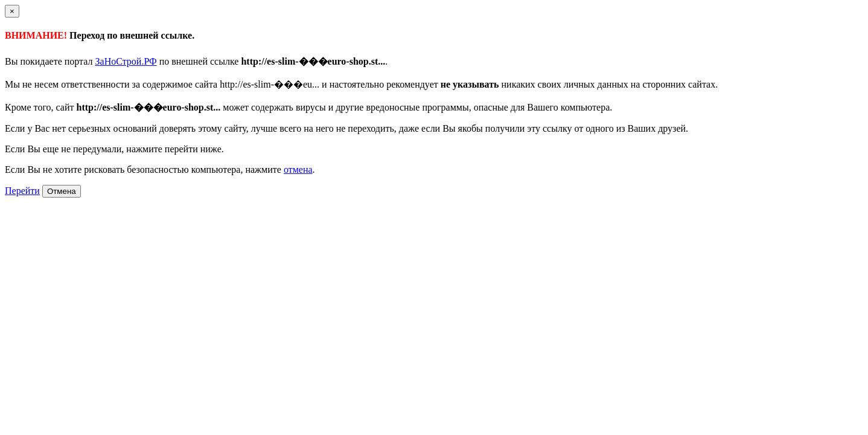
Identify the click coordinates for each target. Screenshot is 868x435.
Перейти (22, 191)
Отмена (62, 191)
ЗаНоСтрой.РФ (126, 61)
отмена (298, 169)
